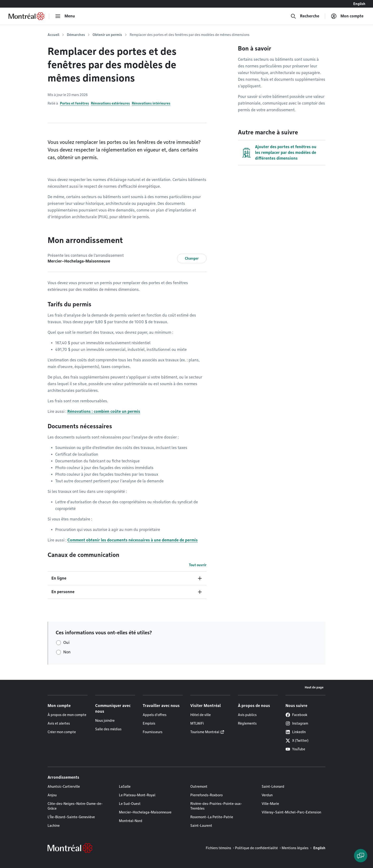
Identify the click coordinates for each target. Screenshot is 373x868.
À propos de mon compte (67, 715)
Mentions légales (295, 848)
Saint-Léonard (273, 787)
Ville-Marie (270, 804)
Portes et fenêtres (74, 103)
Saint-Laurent (201, 826)
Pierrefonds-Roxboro (206, 795)
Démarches (76, 35)
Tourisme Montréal (205, 732)
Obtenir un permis (107, 35)
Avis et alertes (59, 723)
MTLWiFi (197, 723)
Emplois (149, 723)
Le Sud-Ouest (130, 804)
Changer (192, 258)
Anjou (52, 795)
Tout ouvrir (198, 565)
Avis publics (247, 715)
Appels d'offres (155, 715)
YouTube (295, 749)
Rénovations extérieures (110, 103)
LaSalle (125, 787)
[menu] (65, 16)
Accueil (53, 35)
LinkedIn (296, 732)
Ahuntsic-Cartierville (64, 787)
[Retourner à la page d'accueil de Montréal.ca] (26, 16)
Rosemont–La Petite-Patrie (212, 817)
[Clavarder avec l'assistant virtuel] (361, 856)
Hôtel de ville (201, 715)
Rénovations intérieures (151, 103)
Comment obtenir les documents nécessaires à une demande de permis (133, 540)
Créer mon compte (62, 732)
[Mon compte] (347, 16)
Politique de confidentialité (256, 848)
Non (67, 652)
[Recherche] (305, 16)
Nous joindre (105, 721)
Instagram (297, 723)
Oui (66, 643)
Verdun (267, 795)
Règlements (247, 723)
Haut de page (314, 687)
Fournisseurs (153, 732)
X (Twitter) (297, 741)
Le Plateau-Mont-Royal (137, 795)
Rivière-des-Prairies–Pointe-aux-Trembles (216, 806)
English (359, 4)
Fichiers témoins (218, 848)
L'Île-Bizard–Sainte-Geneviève (71, 817)
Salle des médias (108, 729)
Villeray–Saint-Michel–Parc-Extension (291, 812)
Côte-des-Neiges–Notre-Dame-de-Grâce (75, 806)
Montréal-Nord (131, 821)
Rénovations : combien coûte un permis (104, 411)
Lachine (54, 826)
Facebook (296, 715)
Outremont (199, 787)
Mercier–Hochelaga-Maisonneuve (145, 812)
